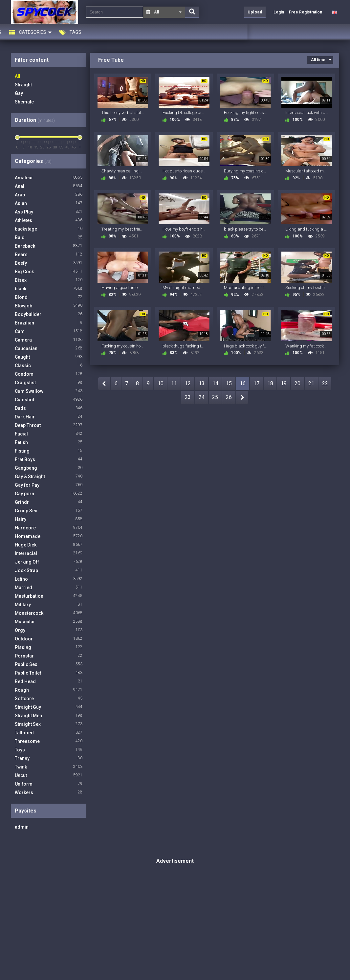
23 (188, 397)
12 (188, 383)
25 (215, 397)
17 (256, 383)
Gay (19, 93)
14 (215, 383)
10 (161, 383)
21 (311, 383)
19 (284, 383)
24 (202, 397)
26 (229, 397)
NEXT (242, 397)
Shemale (24, 102)
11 (174, 383)
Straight (23, 85)
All (18, 76)
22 (325, 383)
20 (297, 383)
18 (270, 383)
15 (229, 383)
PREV (104, 384)
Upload (255, 12)
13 (202, 383)
